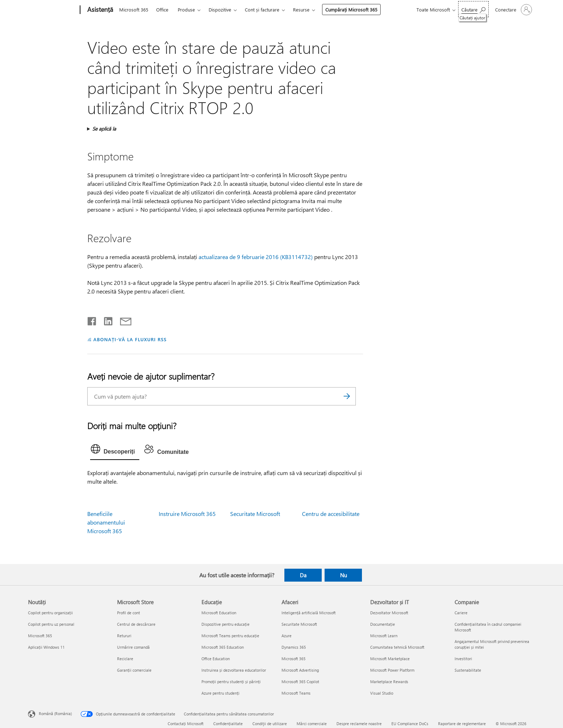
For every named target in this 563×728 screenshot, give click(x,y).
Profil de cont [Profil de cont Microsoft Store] (129, 613)
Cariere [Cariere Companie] (461, 613)
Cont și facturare (262, 10)
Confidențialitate (228, 724)
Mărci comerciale (312, 724)
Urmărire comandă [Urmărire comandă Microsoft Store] (133, 647)
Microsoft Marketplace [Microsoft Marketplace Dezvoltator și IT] (390, 659)
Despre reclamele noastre (359, 724)
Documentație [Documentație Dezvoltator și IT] (383, 624)
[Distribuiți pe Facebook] (92, 320)
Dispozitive (220, 10)
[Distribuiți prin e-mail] (122, 320)
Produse (186, 10)
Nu (343, 575)
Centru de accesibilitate (331, 514)
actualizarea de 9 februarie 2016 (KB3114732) (256, 257)
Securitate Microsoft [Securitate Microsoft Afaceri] (299, 624)
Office (162, 10)
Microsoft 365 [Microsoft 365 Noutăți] (40, 636)
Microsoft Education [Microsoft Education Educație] (219, 613)
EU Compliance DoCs (410, 724)
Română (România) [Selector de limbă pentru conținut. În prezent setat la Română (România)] (55, 713)
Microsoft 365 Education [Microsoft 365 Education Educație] (223, 647)
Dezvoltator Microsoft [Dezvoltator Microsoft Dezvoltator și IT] (389, 613)
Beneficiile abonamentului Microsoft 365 (106, 522)
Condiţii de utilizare (270, 724)
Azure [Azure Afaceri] (287, 636)
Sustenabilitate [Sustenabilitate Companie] (468, 670)
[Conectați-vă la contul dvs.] (513, 10)
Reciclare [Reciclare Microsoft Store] (125, 659)
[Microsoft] (53, 10)
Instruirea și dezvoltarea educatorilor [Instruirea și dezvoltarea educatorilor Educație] (234, 670)
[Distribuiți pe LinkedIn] (105, 320)
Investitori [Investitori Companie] (463, 659)
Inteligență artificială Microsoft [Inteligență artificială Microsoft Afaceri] (309, 613)
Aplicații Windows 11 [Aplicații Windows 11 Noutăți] (46, 647)
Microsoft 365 (134, 10)
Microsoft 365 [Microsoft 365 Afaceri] (294, 659)
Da (303, 575)
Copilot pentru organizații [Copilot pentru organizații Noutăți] (50, 613)
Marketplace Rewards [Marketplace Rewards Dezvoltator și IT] (389, 682)
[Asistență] (99, 10)
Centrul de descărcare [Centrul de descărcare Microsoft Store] (136, 624)
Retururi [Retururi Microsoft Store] (124, 636)
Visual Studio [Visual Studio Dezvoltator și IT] (382, 693)
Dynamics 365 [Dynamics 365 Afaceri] (294, 647)
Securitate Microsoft (255, 514)
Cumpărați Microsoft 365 (351, 10)
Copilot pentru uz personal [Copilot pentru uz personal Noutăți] (51, 624)
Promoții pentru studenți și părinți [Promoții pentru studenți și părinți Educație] (231, 682)
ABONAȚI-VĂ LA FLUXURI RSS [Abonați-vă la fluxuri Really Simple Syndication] (130, 339)
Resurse (301, 10)
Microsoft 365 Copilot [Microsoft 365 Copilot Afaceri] (300, 682)
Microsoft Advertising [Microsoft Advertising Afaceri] (300, 670)
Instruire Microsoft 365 (187, 514)
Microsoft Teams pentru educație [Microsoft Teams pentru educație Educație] (230, 636)
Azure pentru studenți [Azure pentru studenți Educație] (220, 693)
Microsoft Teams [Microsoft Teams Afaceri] (296, 693)
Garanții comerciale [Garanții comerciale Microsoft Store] (134, 670)
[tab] (115, 451)
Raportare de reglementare (462, 724)
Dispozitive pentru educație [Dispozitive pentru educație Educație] (225, 624)
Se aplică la (104, 129)
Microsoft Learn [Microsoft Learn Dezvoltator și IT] (384, 636)
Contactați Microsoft (186, 724)
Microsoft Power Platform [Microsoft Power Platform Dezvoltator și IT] (392, 670)
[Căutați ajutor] (473, 9)
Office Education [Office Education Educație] (216, 659)
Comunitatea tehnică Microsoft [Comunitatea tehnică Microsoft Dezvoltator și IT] (397, 647)
